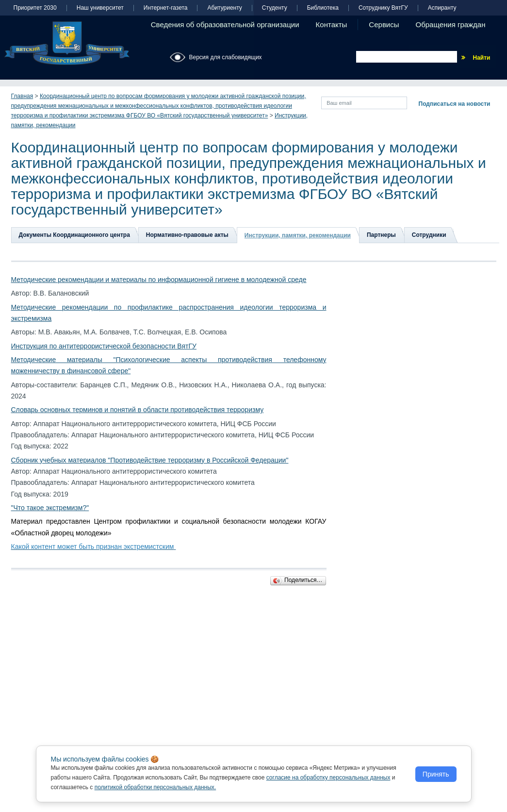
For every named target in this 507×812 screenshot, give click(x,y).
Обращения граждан (451, 25)
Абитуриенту (224, 8)
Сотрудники (429, 235)
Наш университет (100, 8)
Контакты (332, 25)
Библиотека (323, 8)
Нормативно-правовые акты (187, 235)
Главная (22, 96)
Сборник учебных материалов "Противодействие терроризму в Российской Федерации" (150, 460)
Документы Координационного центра (74, 235)
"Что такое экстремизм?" (50, 508)
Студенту (275, 8)
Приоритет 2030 (35, 8)
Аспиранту (442, 8)
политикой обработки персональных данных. (155, 787)
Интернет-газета (166, 8)
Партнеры (381, 235)
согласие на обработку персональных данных (328, 778)
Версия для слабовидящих (226, 57)
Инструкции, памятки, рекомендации (298, 235)
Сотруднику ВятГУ (383, 8)
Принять (436, 774)
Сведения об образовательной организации (225, 25)
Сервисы (384, 25)
